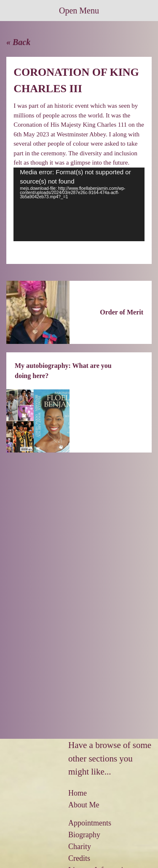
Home (78, 793)
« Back (18, 42)
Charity (80, 847)
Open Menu (79, 11)
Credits (79, 858)
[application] (79, 205)
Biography (84, 835)
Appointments (90, 823)
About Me (84, 805)
